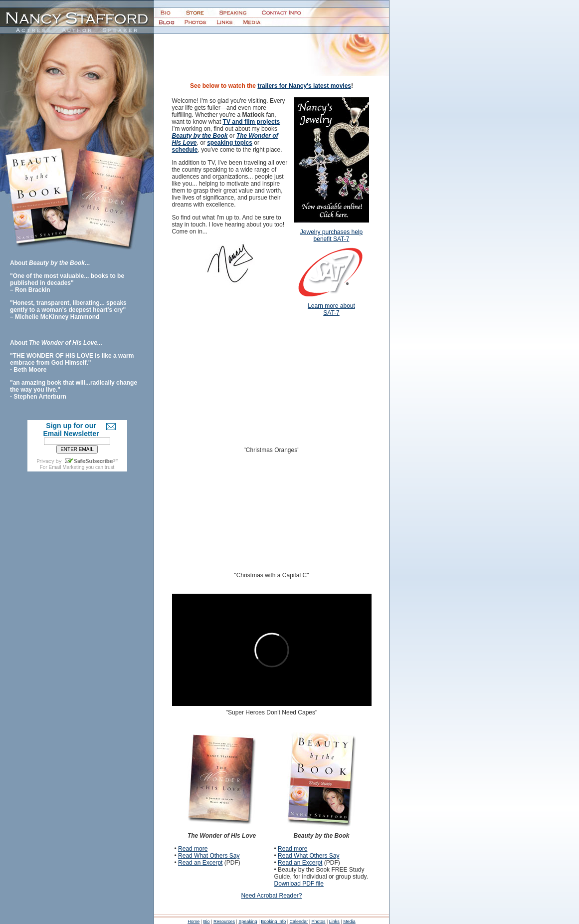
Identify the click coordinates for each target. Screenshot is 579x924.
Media (349, 922)
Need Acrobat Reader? (271, 896)
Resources (224, 922)
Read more (193, 849)
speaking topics (230, 143)
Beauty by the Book (200, 136)
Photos (318, 922)
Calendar (299, 922)
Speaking (248, 922)
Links (334, 922)
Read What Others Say (209, 856)
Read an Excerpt (200, 863)
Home (193, 922)
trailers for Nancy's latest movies (304, 86)
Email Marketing (67, 467)
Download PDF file (299, 884)
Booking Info (273, 922)
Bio (207, 922)
